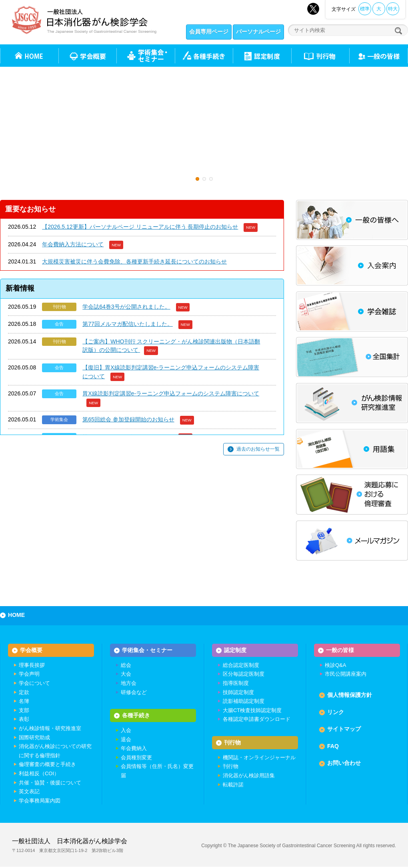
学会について (34, 683)
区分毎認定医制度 (244, 674)
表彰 (24, 719)
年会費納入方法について (73, 244)
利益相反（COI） (39, 774)
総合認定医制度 (241, 665)
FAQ (333, 746)
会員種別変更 (136, 758)
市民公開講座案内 (346, 674)
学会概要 (31, 650)
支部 (24, 711)
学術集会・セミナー (147, 650)
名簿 (24, 701)
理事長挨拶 (32, 665)
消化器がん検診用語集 (249, 776)
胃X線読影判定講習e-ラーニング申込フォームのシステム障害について (171, 393)
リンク (336, 712)
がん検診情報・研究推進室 (50, 729)
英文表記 (29, 792)
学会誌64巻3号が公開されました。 (126, 307)
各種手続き (204, 56)
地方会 (129, 683)
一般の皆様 (340, 650)
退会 (126, 740)
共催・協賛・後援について (50, 783)
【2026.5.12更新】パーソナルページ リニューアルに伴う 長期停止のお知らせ (140, 227)
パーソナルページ (258, 32)
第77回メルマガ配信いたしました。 (128, 324)
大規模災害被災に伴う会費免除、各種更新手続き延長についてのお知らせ (134, 261)
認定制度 (262, 56)
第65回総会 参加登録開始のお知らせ (128, 419)
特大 (393, 9)
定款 (24, 692)
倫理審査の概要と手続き (47, 765)
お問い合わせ (344, 763)
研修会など (134, 692)
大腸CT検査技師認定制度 (252, 711)
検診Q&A (335, 665)
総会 (126, 665)
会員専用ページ (209, 32)
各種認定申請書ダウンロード (257, 719)
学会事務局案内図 (40, 801)
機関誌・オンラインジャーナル (259, 758)
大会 (126, 674)
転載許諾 (233, 785)
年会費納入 (134, 749)
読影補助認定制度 (244, 701)
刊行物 (320, 56)
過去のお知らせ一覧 (258, 449)
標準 (365, 9)
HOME (16, 615)
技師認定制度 (238, 692)
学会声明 (29, 674)
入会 (126, 731)
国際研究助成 (34, 737)
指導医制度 (236, 683)
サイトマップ (344, 729)
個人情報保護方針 (350, 695)
